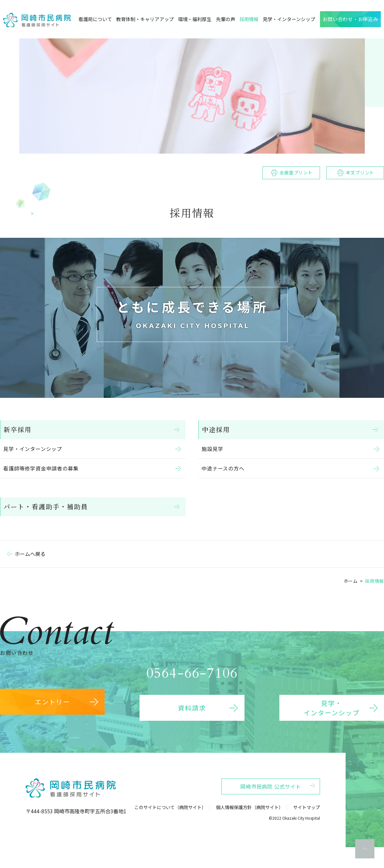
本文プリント (360, 173)
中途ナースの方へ (224, 468)
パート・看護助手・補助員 (49, 506)
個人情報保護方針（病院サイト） (250, 819)
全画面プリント (296, 173)
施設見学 (214, 449)
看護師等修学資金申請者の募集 (42, 468)
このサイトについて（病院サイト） (170, 819)
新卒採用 (21, 429)
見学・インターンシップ (34, 449)
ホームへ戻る (30, 554)
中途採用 (219, 429)
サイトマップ (307, 819)
